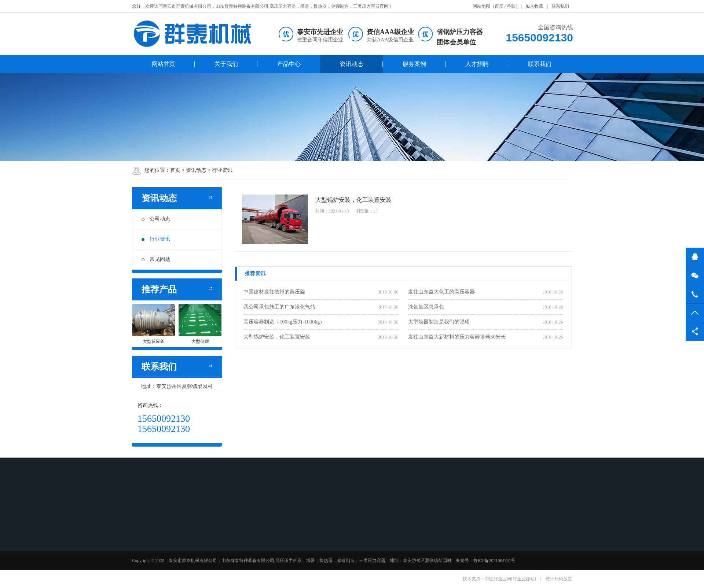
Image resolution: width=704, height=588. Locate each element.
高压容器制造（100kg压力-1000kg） (284, 322)
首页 (175, 170)
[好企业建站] (524, 579)
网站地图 (481, 6)
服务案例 (414, 64)
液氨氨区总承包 (426, 307)
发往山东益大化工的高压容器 (441, 292)
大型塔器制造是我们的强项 (439, 322)
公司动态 (156, 219)
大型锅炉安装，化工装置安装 (277, 337)
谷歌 (511, 6)
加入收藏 (534, 6)
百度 (499, 6)
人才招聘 (477, 64)
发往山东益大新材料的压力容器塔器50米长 (457, 337)
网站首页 (164, 64)
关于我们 (226, 64)
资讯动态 (352, 64)
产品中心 (289, 64)
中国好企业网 (498, 579)
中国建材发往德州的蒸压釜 (274, 292)
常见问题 (156, 259)
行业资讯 (222, 170)
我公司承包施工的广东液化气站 (279, 307)
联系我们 (560, 6)
